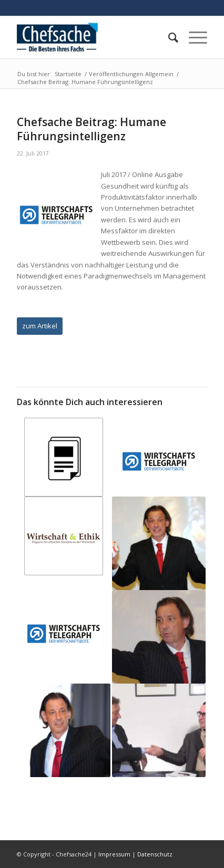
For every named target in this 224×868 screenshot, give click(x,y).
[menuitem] (168, 37)
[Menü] (193, 37)
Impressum (114, 854)
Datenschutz (155, 854)
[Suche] (168, 37)
